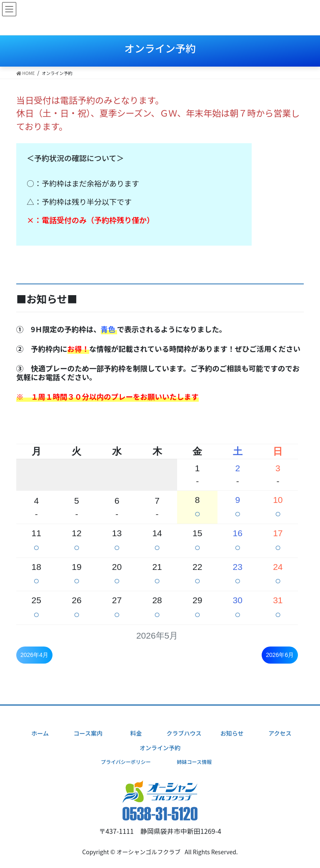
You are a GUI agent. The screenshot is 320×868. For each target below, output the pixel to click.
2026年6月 (280, 655)
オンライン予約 (160, 748)
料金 (136, 733)
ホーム (40, 733)
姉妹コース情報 (194, 762)
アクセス (280, 733)
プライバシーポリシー (126, 762)
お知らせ (232, 733)
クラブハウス (184, 733)
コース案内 (88, 733)
